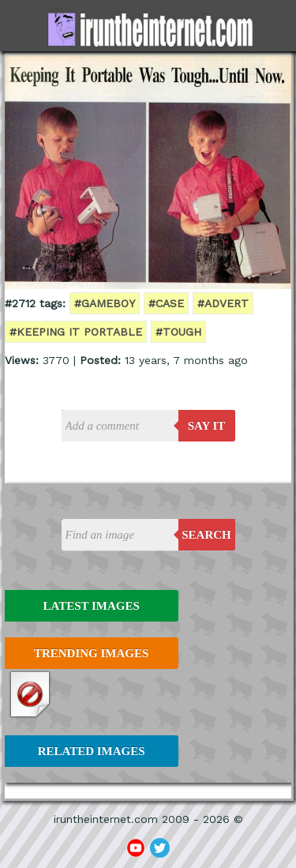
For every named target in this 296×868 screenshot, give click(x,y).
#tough (178, 332)
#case (166, 303)
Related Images (92, 751)
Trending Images (91, 653)
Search (206, 535)
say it (207, 426)
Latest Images (91, 606)
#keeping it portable (76, 332)
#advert (223, 303)
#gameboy (105, 303)
